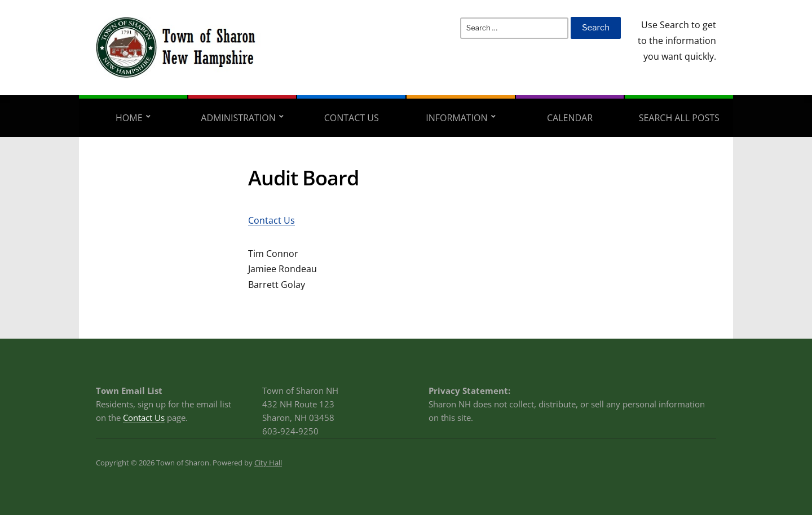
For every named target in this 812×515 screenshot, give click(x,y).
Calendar (570, 118)
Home (129, 118)
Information (456, 118)
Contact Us (352, 118)
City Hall (268, 463)
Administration (238, 118)
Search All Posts (679, 118)
